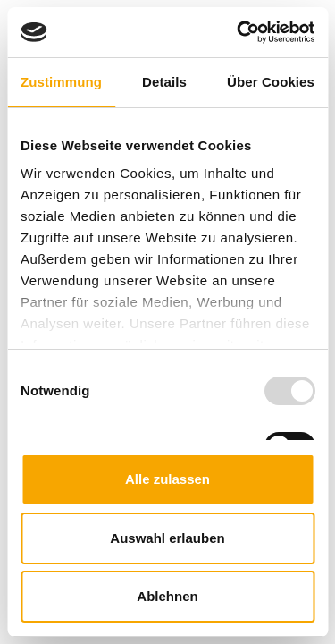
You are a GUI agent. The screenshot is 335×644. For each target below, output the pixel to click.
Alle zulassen (167, 479)
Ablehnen (167, 596)
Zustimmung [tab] (61, 82)
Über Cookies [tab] (271, 82)
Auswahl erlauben (167, 538)
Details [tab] (164, 82)
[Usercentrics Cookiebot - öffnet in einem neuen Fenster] (239, 32)
